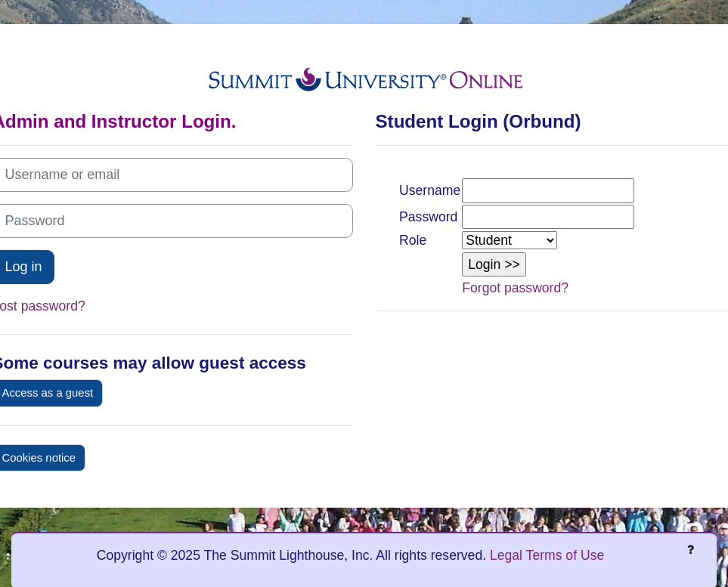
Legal (506, 555)
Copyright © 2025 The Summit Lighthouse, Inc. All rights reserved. (293, 555)
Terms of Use (565, 555)
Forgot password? (515, 288)
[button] (494, 264)
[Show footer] (690, 549)
